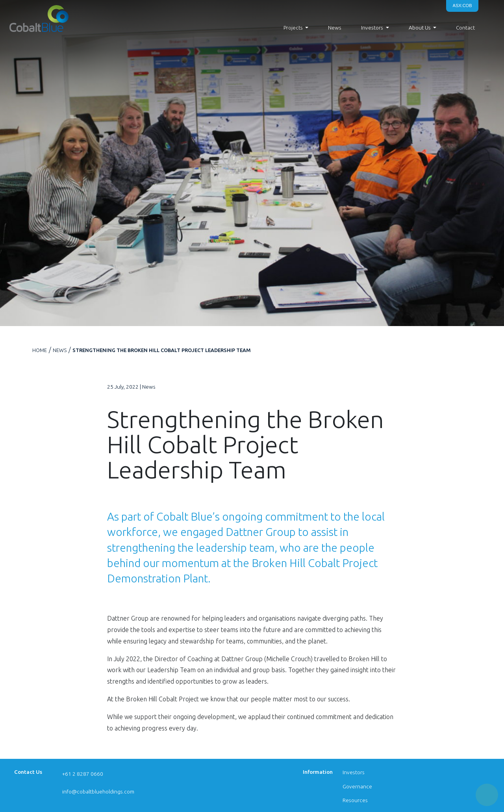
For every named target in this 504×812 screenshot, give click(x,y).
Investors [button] (372, 28)
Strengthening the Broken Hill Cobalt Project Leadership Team (162, 350)
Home (40, 350)
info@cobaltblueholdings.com (98, 792)
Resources (355, 800)
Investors (354, 772)
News (335, 28)
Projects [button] (293, 28)
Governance (357, 786)
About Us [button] (420, 28)
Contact (465, 28)
